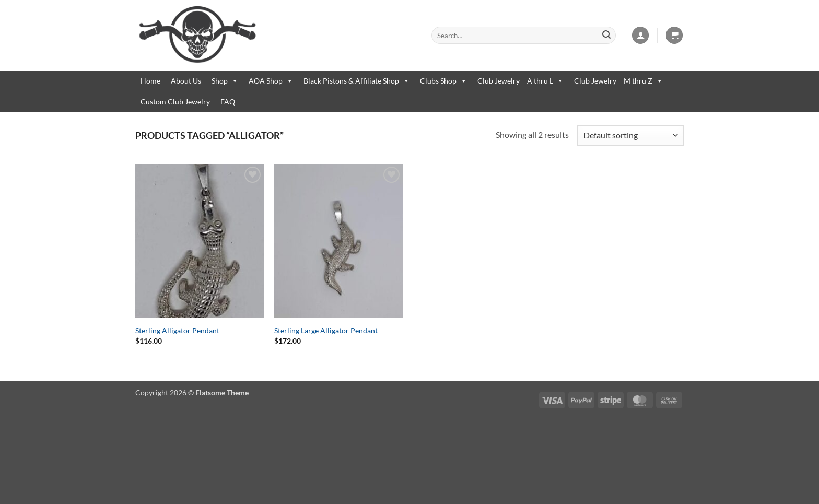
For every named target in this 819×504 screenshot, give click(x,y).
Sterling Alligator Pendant (177, 330)
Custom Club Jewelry (175, 102)
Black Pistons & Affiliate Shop (356, 81)
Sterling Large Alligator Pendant (326, 330)
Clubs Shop (443, 81)
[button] (640, 35)
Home (150, 81)
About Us (186, 81)
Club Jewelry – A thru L (520, 81)
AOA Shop (271, 81)
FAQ (228, 102)
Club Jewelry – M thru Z (618, 81)
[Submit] (606, 36)
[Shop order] (630, 136)
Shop (225, 81)
